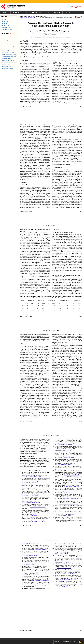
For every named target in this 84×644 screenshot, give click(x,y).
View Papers (4, 38)
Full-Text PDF (4, 22)
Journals (16, 12)
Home (5, 12)
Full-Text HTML (5, 24)
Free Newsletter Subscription (8, 52)
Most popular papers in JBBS (8, 54)
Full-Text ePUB (5, 26)
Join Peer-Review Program (19, 642)
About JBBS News (6, 58)
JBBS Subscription (6, 50)
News (47, 12)
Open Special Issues (6, 64)
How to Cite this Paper (7, 30)
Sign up (57, 642)
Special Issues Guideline (7, 68)
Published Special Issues (7, 66)
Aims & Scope (5, 40)
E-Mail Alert (6, 642)
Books (26, 12)
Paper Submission (6, 48)
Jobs (68, 12)
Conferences (37, 12)
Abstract (3, 19)
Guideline (3, 44)
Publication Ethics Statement (8, 56)
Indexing (3, 36)
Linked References (6, 28)
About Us (57, 12)
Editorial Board (5, 42)
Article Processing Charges (8, 46)
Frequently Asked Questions (8, 60)
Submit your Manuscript (69, 642)
